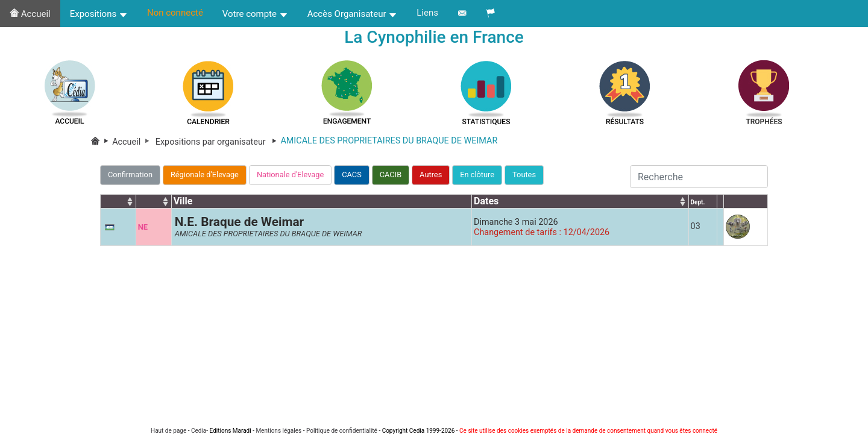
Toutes (524, 175)
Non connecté (175, 13)
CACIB (391, 175)
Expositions (99, 14)
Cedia (199, 431)
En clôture (477, 175)
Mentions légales (278, 431)
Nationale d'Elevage (290, 175)
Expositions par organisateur (218, 142)
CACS (352, 175)
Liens (427, 13)
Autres (431, 175)
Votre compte (255, 14)
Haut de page (168, 431)
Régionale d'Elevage (205, 175)
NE (143, 227)
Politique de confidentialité (342, 431)
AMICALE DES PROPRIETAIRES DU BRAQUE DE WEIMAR (269, 234)
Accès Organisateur (353, 14)
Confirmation (130, 175)
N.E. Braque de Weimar (240, 222)
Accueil (30, 14)
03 (696, 226)
